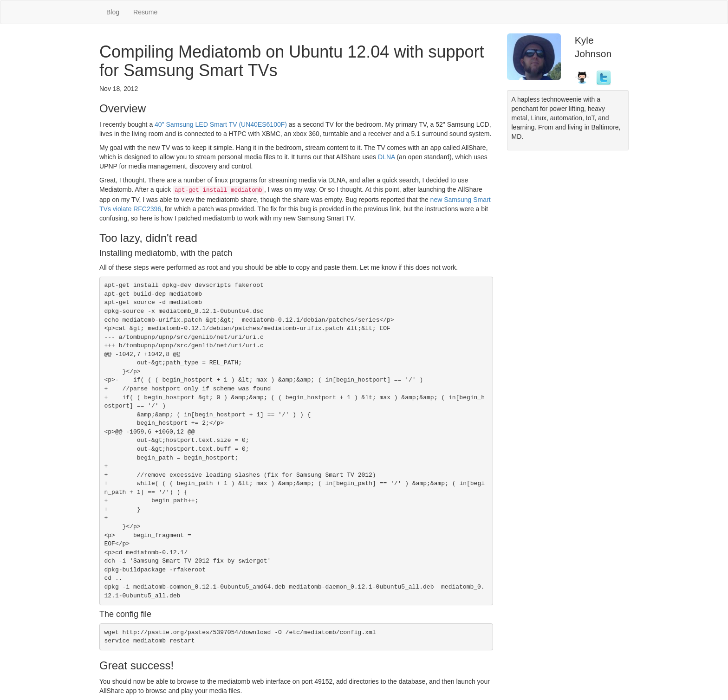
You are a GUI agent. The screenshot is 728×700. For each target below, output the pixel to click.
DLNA (387, 157)
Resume (145, 12)
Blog (113, 12)
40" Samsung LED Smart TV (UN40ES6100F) (221, 124)
